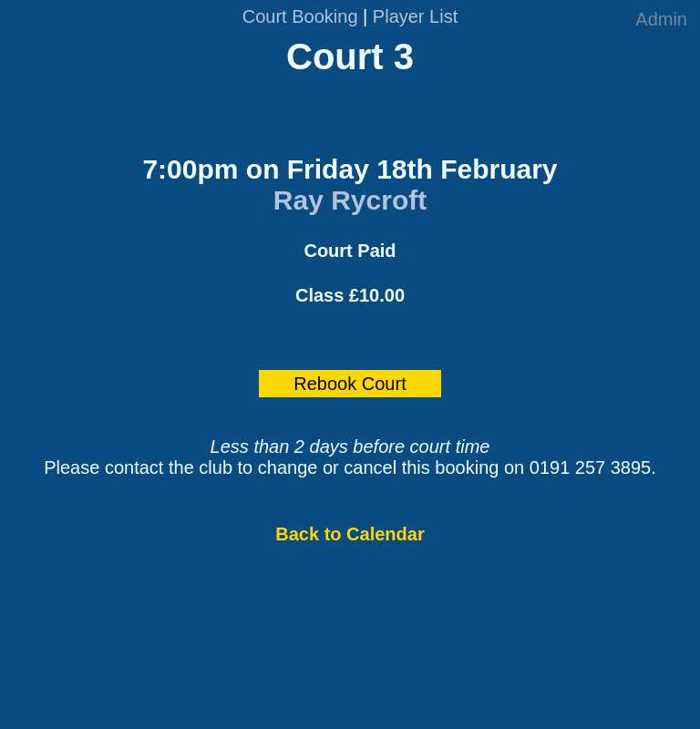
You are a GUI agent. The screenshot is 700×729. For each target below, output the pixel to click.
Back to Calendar (350, 534)
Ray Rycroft (350, 200)
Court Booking (300, 16)
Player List (415, 16)
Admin (661, 19)
